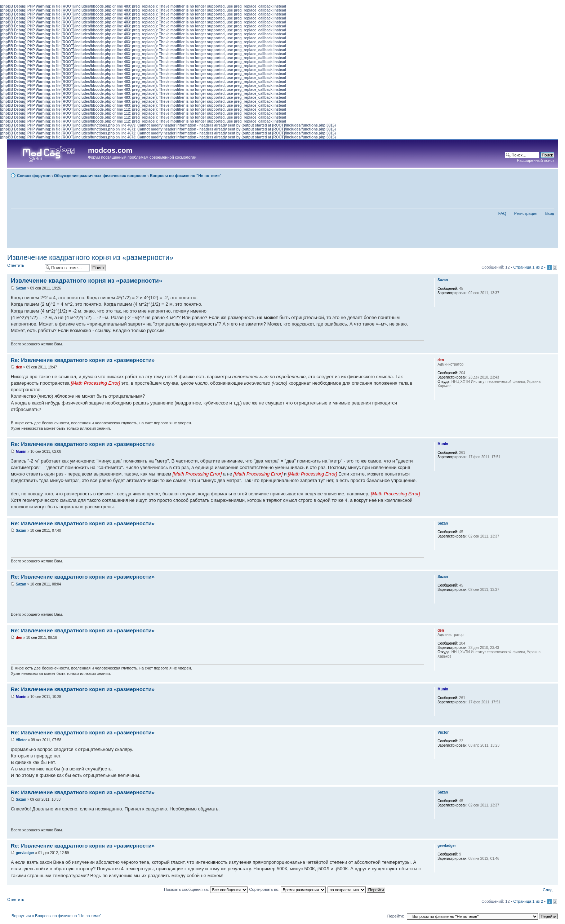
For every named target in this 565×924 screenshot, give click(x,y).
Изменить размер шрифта (549, 174)
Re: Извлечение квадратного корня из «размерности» (83, 360)
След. (548, 890)
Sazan (21, 288)
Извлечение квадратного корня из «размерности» (90, 257)
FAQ (502, 213)
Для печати (538, 174)
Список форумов (34, 176)
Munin (21, 452)
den (19, 367)
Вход (550, 213)
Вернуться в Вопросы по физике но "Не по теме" (56, 916)
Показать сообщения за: (206, 889)
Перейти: (396, 916)
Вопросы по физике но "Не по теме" (186, 176)
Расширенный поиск (535, 160)
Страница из (528, 267)
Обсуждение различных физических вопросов (100, 176)
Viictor (21, 740)
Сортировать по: (288, 889)
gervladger (25, 853)
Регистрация (526, 213)
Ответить (24, 268)
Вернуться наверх (552, 349)
